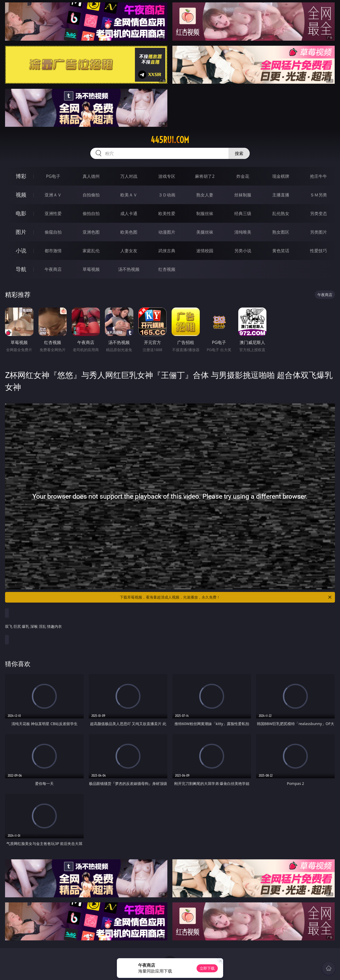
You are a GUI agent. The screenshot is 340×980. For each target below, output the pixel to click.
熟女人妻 (205, 195)
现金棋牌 (281, 176)
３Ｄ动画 (167, 195)
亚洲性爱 (53, 213)
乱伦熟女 (281, 213)
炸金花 (243, 176)
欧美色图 (129, 232)
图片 (21, 232)
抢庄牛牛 (318, 176)
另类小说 (243, 251)
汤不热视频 (129, 269)
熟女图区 (281, 232)
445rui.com (170, 140)
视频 (21, 195)
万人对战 (129, 176)
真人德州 (91, 176)
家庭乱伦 (91, 251)
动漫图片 (167, 232)
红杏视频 (167, 269)
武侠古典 (167, 251)
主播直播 (281, 195)
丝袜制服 (243, 195)
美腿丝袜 (205, 232)
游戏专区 (167, 176)
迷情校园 (205, 251)
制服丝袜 (205, 213)
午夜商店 (53, 269)
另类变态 (318, 213)
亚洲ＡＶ (53, 195)
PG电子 (53, 176)
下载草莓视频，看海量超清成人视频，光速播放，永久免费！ (226, 597)
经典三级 (243, 213)
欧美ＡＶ (129, 195)
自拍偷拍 (91, 195)
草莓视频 (91, 269)
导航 (21, 269)
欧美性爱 (167, 213)
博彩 (21, 176)
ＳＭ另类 (318, 195)
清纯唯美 (243, 232)
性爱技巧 (318, 251)
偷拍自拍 (91, 213)
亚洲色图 (91, 232)
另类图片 (318, 232)
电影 (21, 213)
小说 (21, 251)
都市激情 (53, 251)
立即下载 (207, 968)
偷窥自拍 (53, 232)
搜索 (239, 153)
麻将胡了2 (205, 176)
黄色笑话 (281, 251)
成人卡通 (129, 213)
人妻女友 (129, 251)
